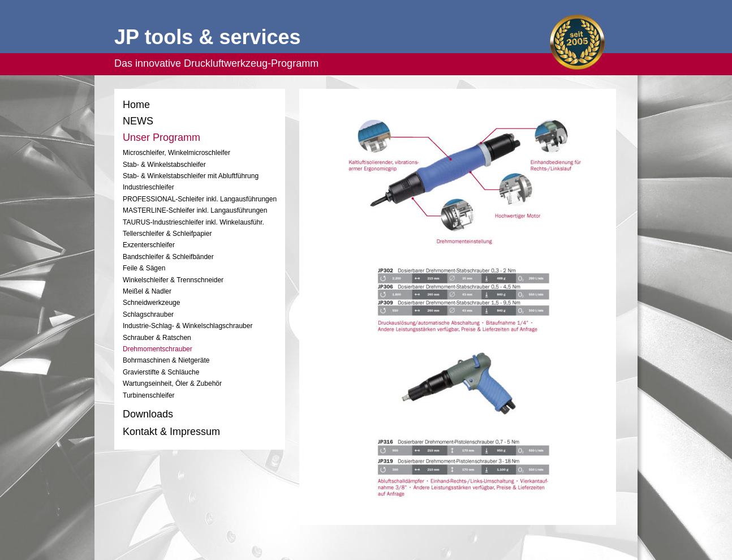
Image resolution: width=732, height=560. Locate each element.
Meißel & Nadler (147, 291)
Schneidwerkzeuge (151, 303)
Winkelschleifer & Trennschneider (173, 280)
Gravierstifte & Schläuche (161, 372)
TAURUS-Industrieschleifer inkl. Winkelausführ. (193, 222)
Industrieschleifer (148, 187)
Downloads (148, 414)
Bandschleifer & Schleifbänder (168, 257)
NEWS (138, 121)
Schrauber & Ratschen (157, 338)
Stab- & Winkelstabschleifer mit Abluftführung (191, 176)
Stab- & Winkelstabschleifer (165, 165)
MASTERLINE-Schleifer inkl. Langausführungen (195, 210)
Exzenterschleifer (149, 245)
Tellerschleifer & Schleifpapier (167, 234)
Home (136, 105)
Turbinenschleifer (149, 395)
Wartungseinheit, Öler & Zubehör (172, 384)
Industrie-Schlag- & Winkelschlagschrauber (188, 326)
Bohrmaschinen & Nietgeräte (166, 360)
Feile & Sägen (144, 268)
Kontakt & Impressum (171, 432)
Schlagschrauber (148, 315)
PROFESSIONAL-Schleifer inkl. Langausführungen (200, 199)
